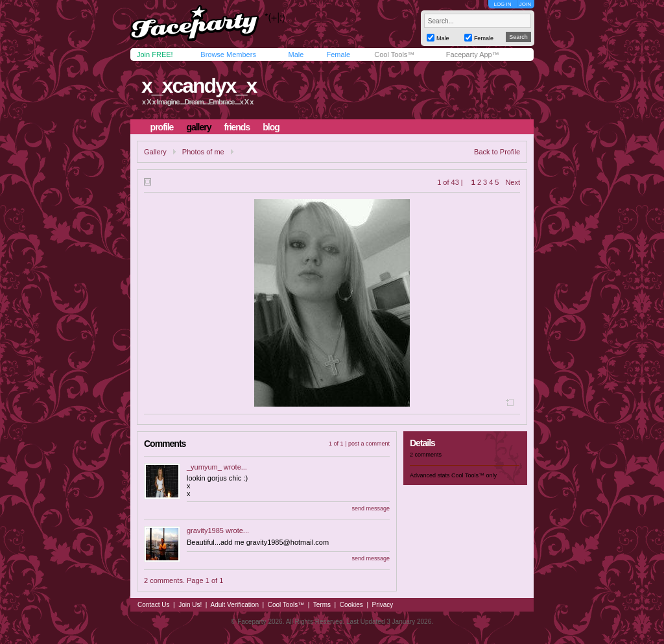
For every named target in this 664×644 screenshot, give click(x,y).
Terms (322, 605)
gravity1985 (205, 531)
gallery (198, 127)
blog (271, 127)
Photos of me (203, 152)
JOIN (525, 4)
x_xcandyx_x (199, 86)
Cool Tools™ (394, 54)
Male (296, 54)
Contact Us (153, 605)
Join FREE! (155, 54)
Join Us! (190, 605)
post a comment (369, 444)
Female (338, 54)
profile (162, 127)
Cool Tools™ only (474, 475)
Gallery (155, 152)
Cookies (351, 605)
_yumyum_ (204, 467)
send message (371, 508)
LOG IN (502, 4)
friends (237, 127)
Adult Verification (234, 605)
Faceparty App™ (473, 54)
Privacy (383, 605)
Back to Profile (497, 152)
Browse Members (228, 54)
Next (513, 182)
